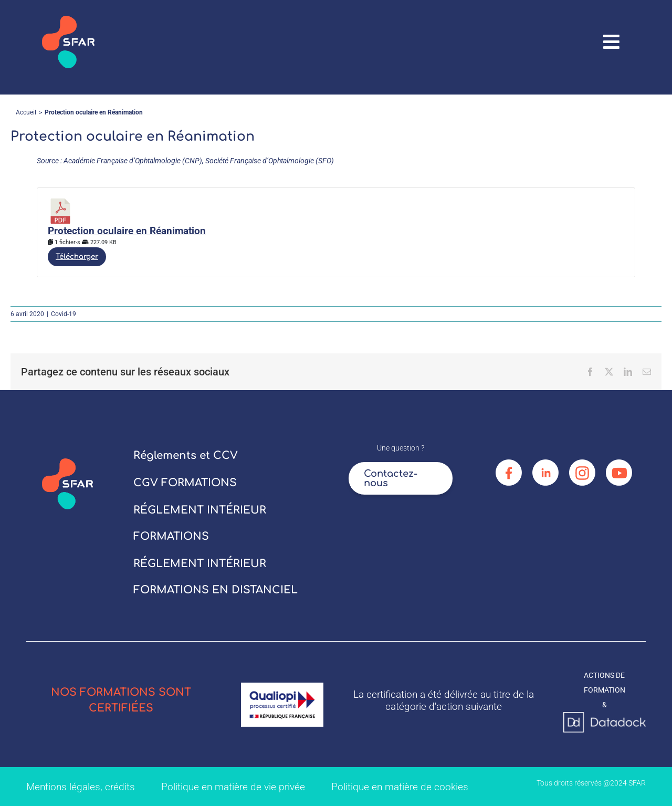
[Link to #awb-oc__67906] (612, 42)
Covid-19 (64, 314)
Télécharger (77, 257)
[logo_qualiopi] (282, 686)
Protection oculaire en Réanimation (127, 231)
